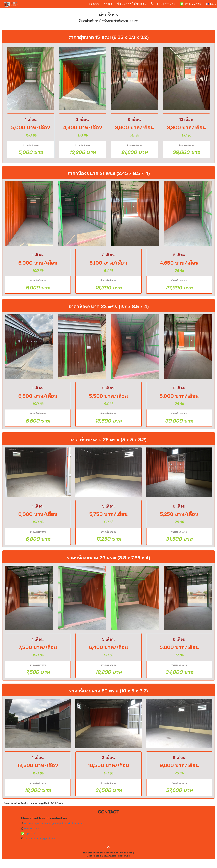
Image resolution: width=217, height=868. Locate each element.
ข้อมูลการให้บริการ (132, 4)
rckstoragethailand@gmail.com (39, 839)
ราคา (108, 4)
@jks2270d (191, 4)
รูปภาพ (94, 4)
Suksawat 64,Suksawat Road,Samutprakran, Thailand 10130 (53, 823)
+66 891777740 (31, 829)
